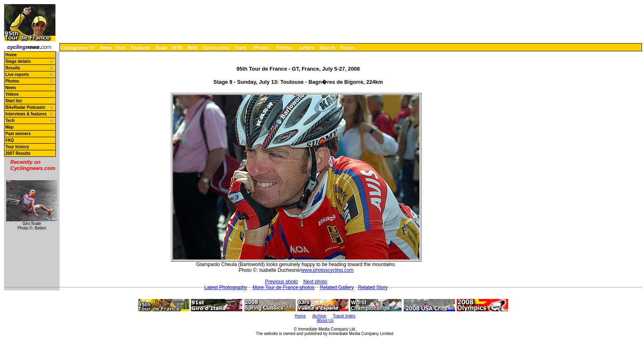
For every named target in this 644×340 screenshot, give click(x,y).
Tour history (17, 147)
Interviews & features (26, 114)
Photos (261, 48)
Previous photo (281, 282)
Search (328, 48)
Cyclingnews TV (77, 48)
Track (240, 48)
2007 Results (18, 153)
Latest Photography (226, 287)
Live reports (17, 75)
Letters (307, 48)
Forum (347, 48)
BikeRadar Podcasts (25, 107)
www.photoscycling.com (327, 270)
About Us (325, 320)
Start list (14, 101)
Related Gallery (337, 287)
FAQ (10, 140)
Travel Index (344, 316)
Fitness (284, 48)
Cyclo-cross (216, 48)
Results (13, 68)
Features (141, 48)
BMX (193, 48)
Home (11, 55)
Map (9, 127)
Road (161, 48)
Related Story (373, 287)
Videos (12, 94)
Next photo (315, 282)
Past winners (18, 134)
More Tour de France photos (284, 287)
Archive (319, 316)
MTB (177, 48)
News (106, 48)
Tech (121, 48)
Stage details (18, 61)
